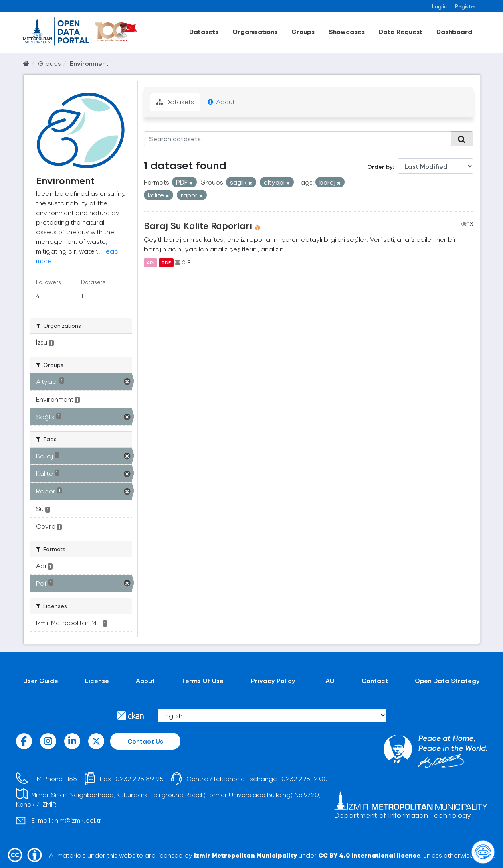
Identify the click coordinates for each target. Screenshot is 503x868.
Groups (303, 31)
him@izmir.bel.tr (78, 820)
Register (466, 6)
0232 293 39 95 (139, 778)
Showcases (347, 31)
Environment (89, 63)
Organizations (255, 31)
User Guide (41, 680)
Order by (380, 167)
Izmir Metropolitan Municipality (245, 855)
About (221, 102)
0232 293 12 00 (305, 778)
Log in (439, 6)
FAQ (328, 680)
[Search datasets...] (298, 139)
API (150, 262)
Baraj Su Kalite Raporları (198, 225)
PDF (166, 262)
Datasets (204, 31)
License (97, 680)
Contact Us (145, 741)
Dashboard (454, 31)
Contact (375, 680)
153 (72, 778)
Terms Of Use (203, 680)
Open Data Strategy (447, 680)
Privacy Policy (273, 680)
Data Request (401, 31)
